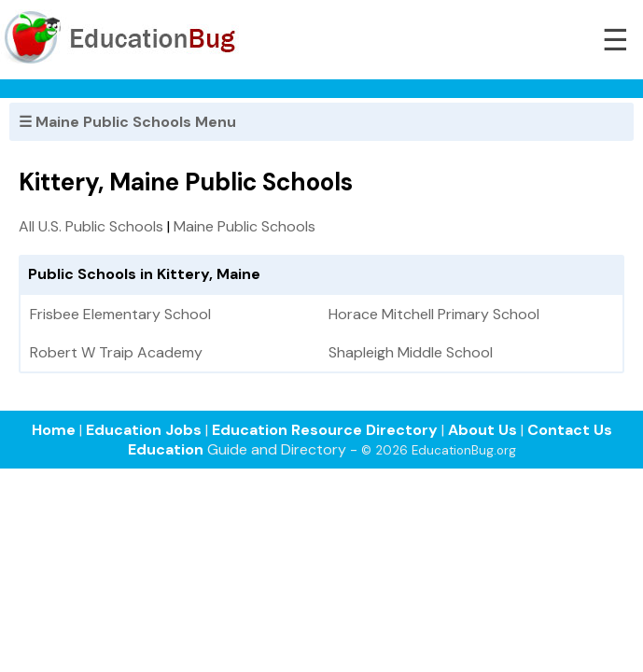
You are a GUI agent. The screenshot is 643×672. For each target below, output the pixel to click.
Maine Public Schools (245, 226)
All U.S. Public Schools (91, 226)
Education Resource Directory (325, 430)
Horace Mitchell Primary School (434, 314)
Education (166, 449)
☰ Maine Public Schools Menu (127, 122)
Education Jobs (144, 430)
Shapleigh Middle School (411, 352)
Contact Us (570, 430)
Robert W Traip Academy (116, 352)
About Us (482, 430)
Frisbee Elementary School (120, 314)
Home (54, 430)
